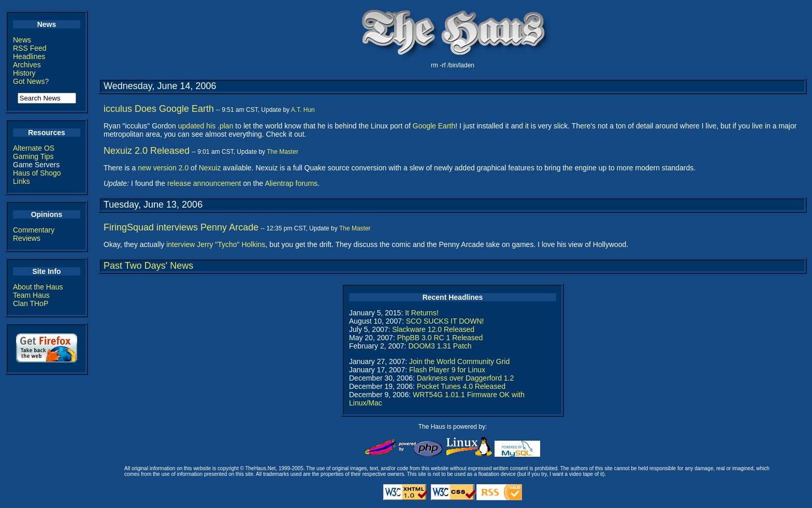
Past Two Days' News (148, 266)
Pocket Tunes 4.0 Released (461, 386)
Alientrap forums (291, 183)
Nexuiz (210, 168)
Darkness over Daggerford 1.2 (466, 378)
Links (21, 181)
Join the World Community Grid (459, 361)
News (22, 40)
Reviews (27, 238)
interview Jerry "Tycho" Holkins (216, 244)
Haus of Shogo (37, 173)
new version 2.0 (163, 168)
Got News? (31, 81)
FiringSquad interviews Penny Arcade (181, 227)
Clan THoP (31, 303)
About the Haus (38, 287)
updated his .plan (206, 126)
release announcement (204, 183)
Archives (27, 65)
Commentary (34, 230)
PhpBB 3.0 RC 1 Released (440, 338)
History (24, 73)
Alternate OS (34, 148)
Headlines (29, 56)
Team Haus (31, 295)
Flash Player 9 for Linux (447, 370)
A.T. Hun (303, 110)
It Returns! (422, 313)
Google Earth (434, 126)
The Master (282, 152)
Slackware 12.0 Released (433, 329)
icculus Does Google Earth (159, 109)
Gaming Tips (33, 156)
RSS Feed (30, 48)
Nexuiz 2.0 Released (147, 151)
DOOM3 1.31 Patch (440, 346)
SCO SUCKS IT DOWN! (445, 321)
